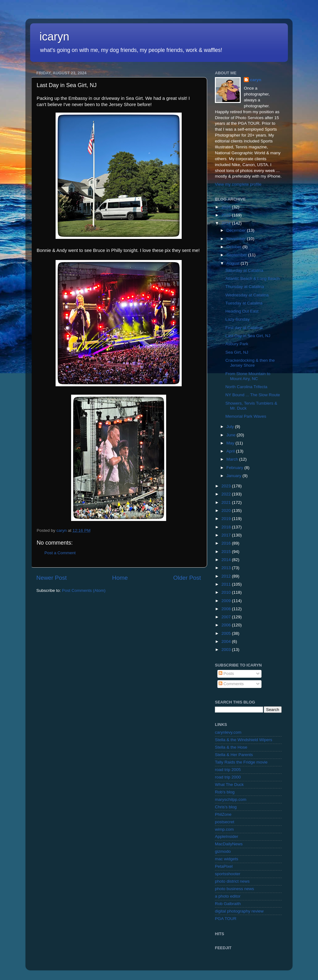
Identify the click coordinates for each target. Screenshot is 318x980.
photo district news (232, 881)
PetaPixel (224, 866)
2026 (227, 207)
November (237, 239)
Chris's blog (226, 807)
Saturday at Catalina (244, 270)
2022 (227, 494)
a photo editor (228, 896)
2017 (227, 535)
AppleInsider (227, 836)
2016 (227, 543)
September (237, 255)
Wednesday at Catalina (247, 295)
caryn (256, 80)
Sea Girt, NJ (237, 352)
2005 (227, 633)
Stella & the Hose (231, 747)
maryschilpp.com (231, 799)
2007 (227, 617)
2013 (227, 568)
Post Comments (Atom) (84, 590)
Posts (226, 673)
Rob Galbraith (228, 904)
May (231, 443)
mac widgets (227, 859)
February (235, 468)
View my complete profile (238, 184)
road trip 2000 (228, 777)
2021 (227, 502)
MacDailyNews (229, 844)
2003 (227, 650)
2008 (227, 609)
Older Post (187, 578)
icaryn (54, 37)
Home (120, 578)
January (234, 476)
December (237, 230)
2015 (227, 552)
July (231, 427)
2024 (227, 223)
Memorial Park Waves (246, 416)
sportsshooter (228, 874)
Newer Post (52, 578)
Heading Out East (242, 311)
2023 (227, 486)
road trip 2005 (228, 770)
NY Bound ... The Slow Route (253, 395)
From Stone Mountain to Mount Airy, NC (248, 376)
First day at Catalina (244, 328)
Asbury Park (237, 344)
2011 (227, 584)
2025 (227, 215)
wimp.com (224, 829)
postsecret (225, 822)
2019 (227, 519)
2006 (227, 625)
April (231, 451)
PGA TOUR (226, 919)
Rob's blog (225, 792)
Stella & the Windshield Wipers (244, 740)
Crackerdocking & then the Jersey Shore (250, 363)
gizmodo (223, 851)
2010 (227, 592)
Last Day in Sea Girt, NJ (248, 336)
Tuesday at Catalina (244, 303)
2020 (227, 511)
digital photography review (239, 911)
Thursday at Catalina (245, 287)
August (234, 263)
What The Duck (229, 785)
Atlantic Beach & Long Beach (253, 279)
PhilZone (223, 814)
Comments (231, 684)
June (232, 435)
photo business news (234, 889)
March (233, 459)
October (234, 247)
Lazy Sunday (238, 319)
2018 (227, 527)
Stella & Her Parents (234, 755)
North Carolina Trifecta (246, 387)
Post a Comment (60, 553)
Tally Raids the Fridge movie (241, 762)
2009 (227, 601)
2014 (227, 560)
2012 (227, 576)
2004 (227, 641)
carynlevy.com (228, 732)
